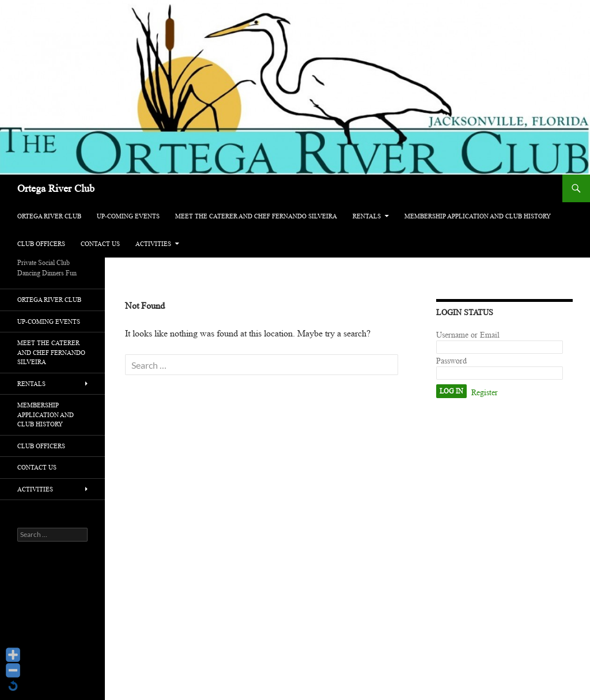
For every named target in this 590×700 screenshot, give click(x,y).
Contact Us (100, 244)
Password (451, 361)
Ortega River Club (56, 188)
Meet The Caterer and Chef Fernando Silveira (256, 216)
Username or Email (468, 335)
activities (153, 244)
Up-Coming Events (128, 216)
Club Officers (41, 244)
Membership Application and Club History (478, 216)
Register (485, 393)
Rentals (367, 216)
